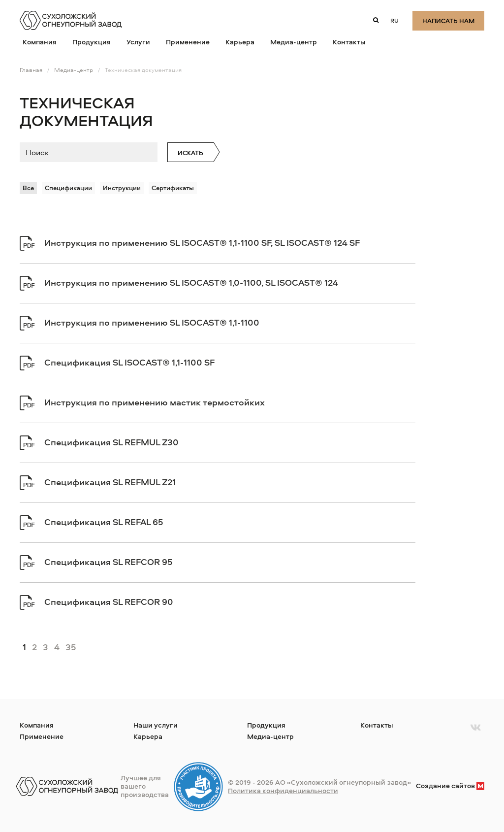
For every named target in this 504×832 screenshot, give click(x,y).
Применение (188, 42)
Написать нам (448, 21)
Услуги (138, 42)
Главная (31, 70)
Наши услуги (156, 725)
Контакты (349, 42)
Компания (40, 42)
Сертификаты (173, 188)
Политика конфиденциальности (283, 790)
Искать (190, 153)
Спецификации (68, 188)
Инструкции (122, 188)
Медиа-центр (294, 42)
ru (394, 20)
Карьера (240, 42)
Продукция (92, 42)
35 (71, 647)
